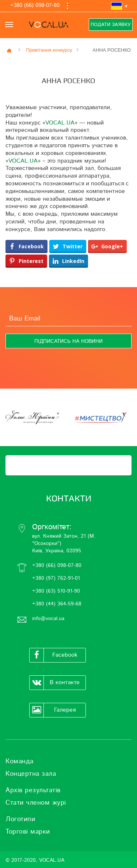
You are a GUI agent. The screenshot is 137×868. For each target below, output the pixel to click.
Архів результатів (33, 790)
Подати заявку (111, 25)
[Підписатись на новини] (68, 341)
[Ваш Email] (68, 319)
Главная (10, 50)
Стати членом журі (36, 803)
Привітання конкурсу (49, 50)
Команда (20, 761)
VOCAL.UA (60, 123)
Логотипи (20, 819)
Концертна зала (31, 774)
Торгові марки (28, 832)
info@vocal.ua (48, 619)
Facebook (54, 655)
